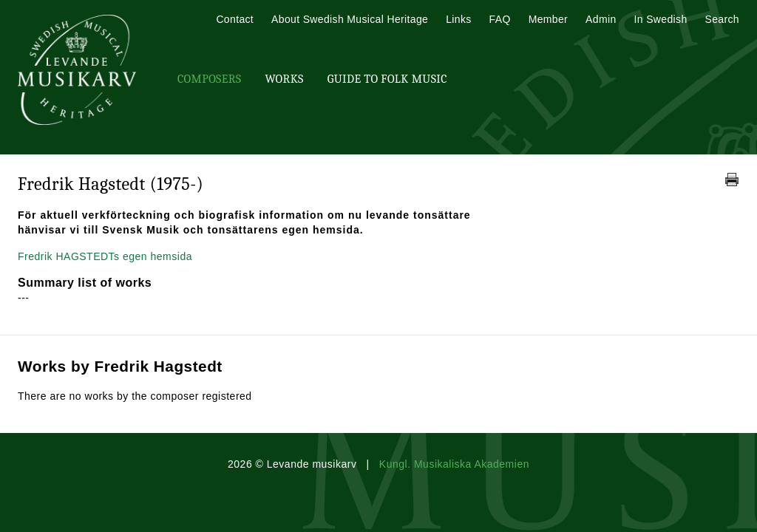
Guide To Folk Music (387, 79)
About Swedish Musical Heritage (350, 19)
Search (722, 19)
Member (548, 19)
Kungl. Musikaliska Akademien (454, 464)
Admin (601, 19)
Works (284, 79)
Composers (209, 79)
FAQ (500, 19)
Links (458, 19)
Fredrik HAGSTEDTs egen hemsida (105, 256)
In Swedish (661, 19)
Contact (235, 19)
